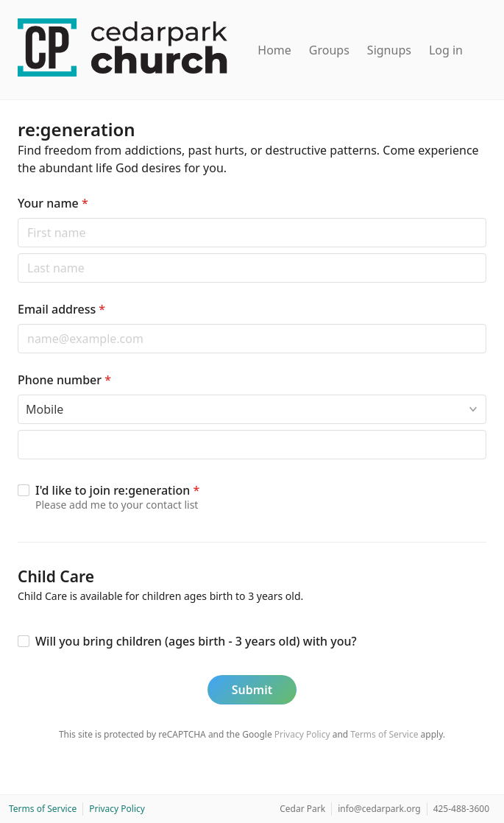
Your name (53, 203)
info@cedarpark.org (379, 809)
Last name (17, 253)
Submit (252, 690)
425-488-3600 (461, 809)
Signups (389, 50)
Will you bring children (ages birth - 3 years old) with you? (196, 641)
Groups (329, 50)
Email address (61, 309)
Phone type (17, 394)
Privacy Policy (302, 734)
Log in (446, 50)
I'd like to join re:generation (117, 490)
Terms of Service (384, 734)
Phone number (64, 380)
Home (274, 50)
